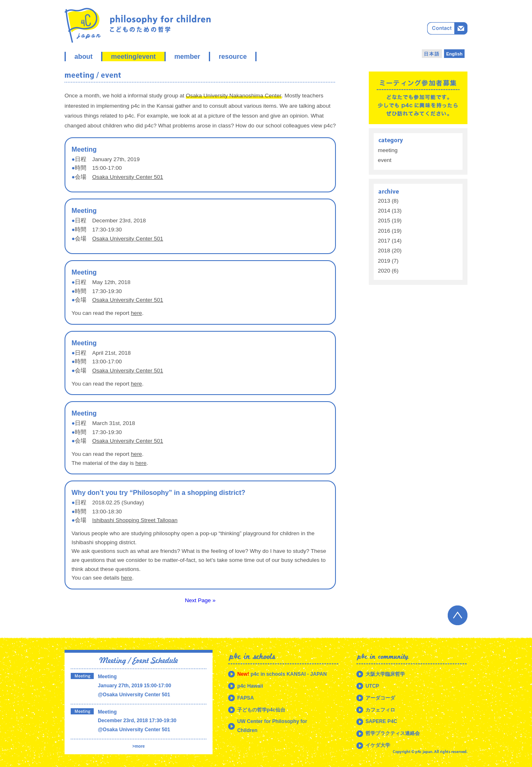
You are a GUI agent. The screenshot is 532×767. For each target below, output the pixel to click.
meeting (388, 150)
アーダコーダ (380, 698)
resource (233, 56)
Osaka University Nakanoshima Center (234, 96)
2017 (384, 241)
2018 (384, 251)
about (83, 56)
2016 (384, 231)
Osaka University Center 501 (128, 177)
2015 (384, 221)
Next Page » (200, 600)
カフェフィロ (380, 710)
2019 (384, 261)
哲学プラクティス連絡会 (393, 733)
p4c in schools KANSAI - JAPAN (282, 674)
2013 (384, 201)
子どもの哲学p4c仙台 (261, 710)
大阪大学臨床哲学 (385, 674)
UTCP (372, 686)
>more (139, 746)
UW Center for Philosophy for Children (272, 726)
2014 (384, 211)
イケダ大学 (378, 745)
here (136, 313)
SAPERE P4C (381, 721)
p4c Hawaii (250, 686)
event (385, 160)
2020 (384, 271)
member (187, 56)
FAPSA (245, 698)
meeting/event (133, 56)
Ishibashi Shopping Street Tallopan (135, 520)
